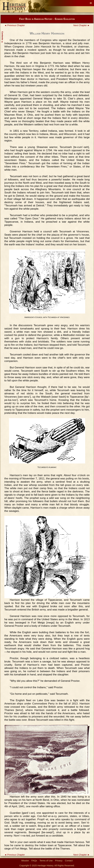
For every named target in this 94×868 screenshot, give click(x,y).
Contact (69, 861)
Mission (25, 861)
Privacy (59, 861)
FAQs (34, 861)
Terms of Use (46, 861)
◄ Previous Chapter (15, 25)
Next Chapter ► (82, 25)
